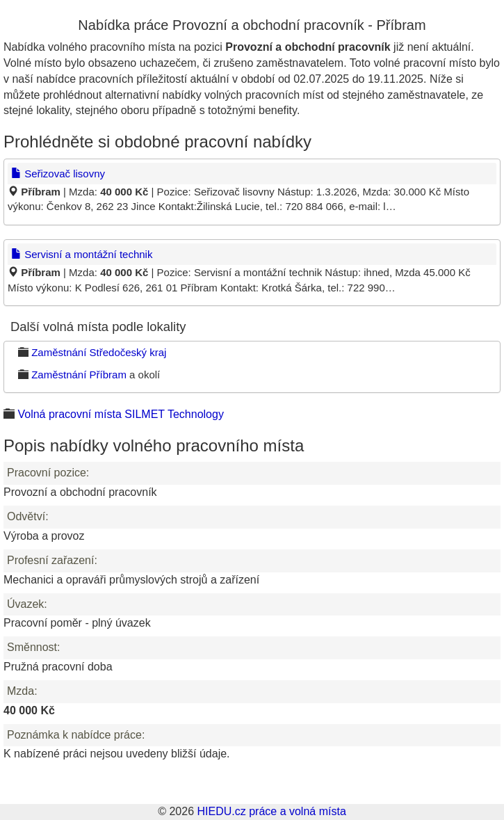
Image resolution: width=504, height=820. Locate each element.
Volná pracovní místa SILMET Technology (120, 414)
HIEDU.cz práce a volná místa (271, 811)
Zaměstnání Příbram (79, 375)
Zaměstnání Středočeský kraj (99, 352)
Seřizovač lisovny (58, 174)
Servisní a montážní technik (82, 254)
